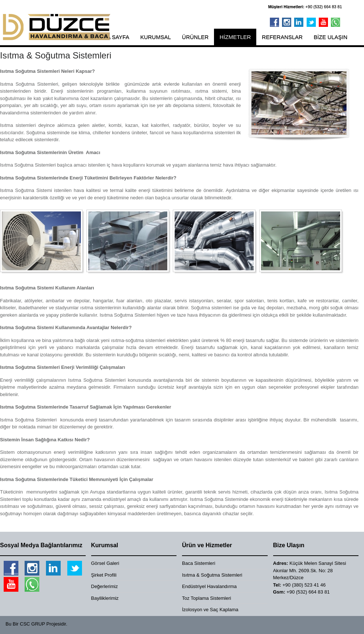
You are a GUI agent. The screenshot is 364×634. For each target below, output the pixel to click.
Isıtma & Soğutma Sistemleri (212, 575)
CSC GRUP (32, 624)
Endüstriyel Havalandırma (209, 586)
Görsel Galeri (105, 563)
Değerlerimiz (105, 586)
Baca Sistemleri (199, 563)
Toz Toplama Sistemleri (206, 598)
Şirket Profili (104, 575)
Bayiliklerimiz (105, 598)
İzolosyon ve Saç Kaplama (210, 610)
